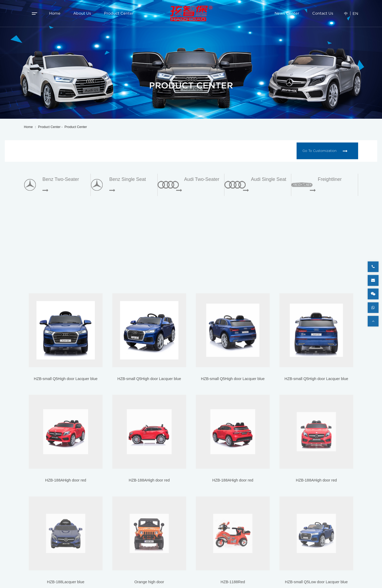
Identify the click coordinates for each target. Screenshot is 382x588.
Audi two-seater (202, 179)
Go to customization (325, 151)
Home (55, 13)
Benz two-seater (61, 179)
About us (82, 13)
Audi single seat (269, 179)
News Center (287, 13)
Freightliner (330, 179)
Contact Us (323, 13)
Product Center (119, 13)
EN (355, 13)
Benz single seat (128, 179)
